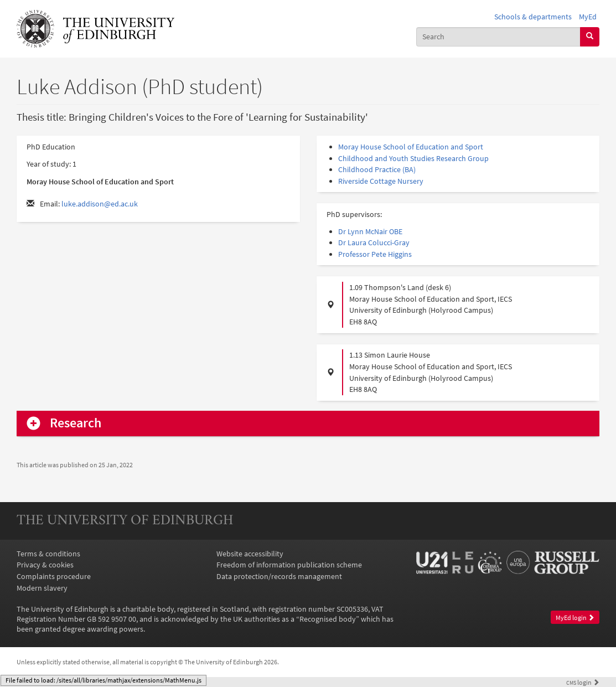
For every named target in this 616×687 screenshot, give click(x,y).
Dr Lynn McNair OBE (370, 231)
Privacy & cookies (45, 565)
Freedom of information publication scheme (289, 565)
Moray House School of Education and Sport (411, 147)
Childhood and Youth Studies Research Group (413, 158)
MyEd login (575, 618)
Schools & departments (533, 17)
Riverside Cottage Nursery (381, 181)
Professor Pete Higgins (375, 254)
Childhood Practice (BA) (377, 169)
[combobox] (498, 37)
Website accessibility (250, 554)
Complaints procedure (54, 576)
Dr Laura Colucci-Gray (374, 242)
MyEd (588, 17)
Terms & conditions (48, 554)
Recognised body (328, 619)
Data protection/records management (279, 576)
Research (76, 423)
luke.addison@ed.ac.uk (100, 204)
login (583, 683)
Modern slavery (42, 588)
